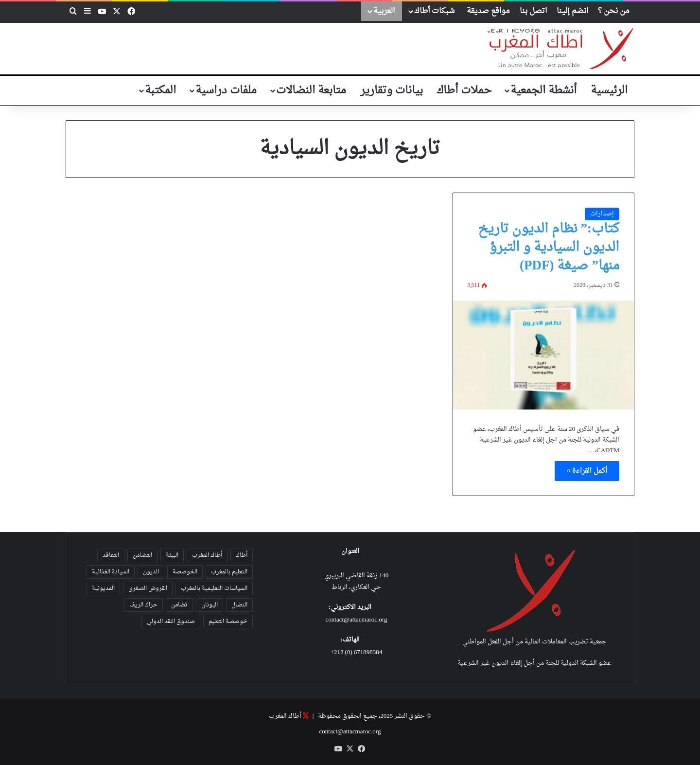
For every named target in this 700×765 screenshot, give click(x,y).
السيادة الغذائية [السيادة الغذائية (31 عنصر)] (111, 572)
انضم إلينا (572, 11)
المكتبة (160, 90)
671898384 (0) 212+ (357, 652)
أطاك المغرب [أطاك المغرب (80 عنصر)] (207, 555)
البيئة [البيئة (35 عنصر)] (172, 555)
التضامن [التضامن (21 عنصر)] (142, 555)
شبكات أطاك (434, 11)
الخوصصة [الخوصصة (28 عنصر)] (185, 572)
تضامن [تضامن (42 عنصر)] (179, 605)
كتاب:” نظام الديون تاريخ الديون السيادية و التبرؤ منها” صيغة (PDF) (549, 248)
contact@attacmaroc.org (357, 620)
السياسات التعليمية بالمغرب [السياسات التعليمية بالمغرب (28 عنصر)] (214, 588)
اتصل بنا (533, 11)
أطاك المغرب (285, 716)
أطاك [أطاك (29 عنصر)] (242, 555)
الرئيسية (609, 90)
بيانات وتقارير (392, 90)
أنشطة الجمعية (543, 90)
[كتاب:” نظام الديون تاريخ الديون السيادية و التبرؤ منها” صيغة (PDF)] (543, 355)
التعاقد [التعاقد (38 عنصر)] (111, 555)
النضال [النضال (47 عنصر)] (239, 605)
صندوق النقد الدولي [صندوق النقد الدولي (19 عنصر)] (171, 622)
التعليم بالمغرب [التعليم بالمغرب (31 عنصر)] (229, 572)
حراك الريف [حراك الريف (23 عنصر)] (143, 605)
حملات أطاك (464, 90)
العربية (384, 11)
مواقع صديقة (488, 11)
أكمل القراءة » (587, 471)
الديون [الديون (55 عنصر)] (151, 572)
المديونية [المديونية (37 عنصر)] (103, 588)
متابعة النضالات (311, 90)
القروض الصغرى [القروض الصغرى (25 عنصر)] (148, 588)
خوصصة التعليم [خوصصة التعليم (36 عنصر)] (228, 622)
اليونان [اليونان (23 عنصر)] (210, 605)
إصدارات (602, 214)
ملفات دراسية (226, 90)
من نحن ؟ (614, 11)
